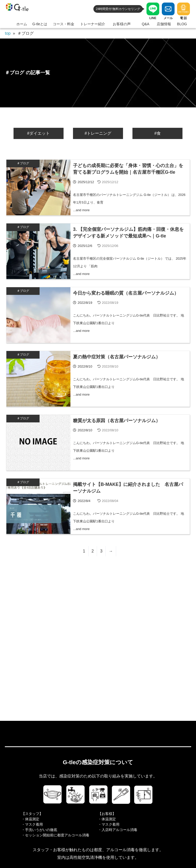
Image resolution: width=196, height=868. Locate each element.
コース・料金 (64, 24)
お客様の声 (122, 24)
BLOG (182, 24)
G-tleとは (40, 24)
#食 (158, 133)
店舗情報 (164, 24)
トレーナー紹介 (93, 24)
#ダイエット (38, 133)
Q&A (145, 24)
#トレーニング (98, 133)
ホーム (22, 24)
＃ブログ (23, 163)
